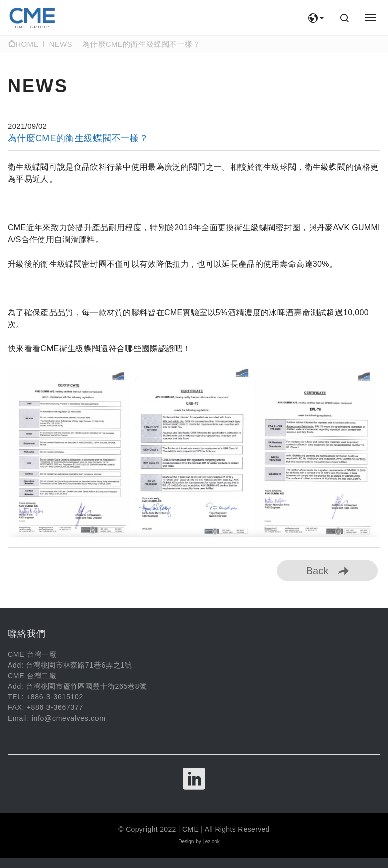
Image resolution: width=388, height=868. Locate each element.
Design (186, 841)
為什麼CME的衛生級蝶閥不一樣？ (141, 44)
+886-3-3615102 (55, 697)
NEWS (61, 44)
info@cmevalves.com (69, 718)
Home (23, 44)
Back (327, 571)
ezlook (212, 841)
